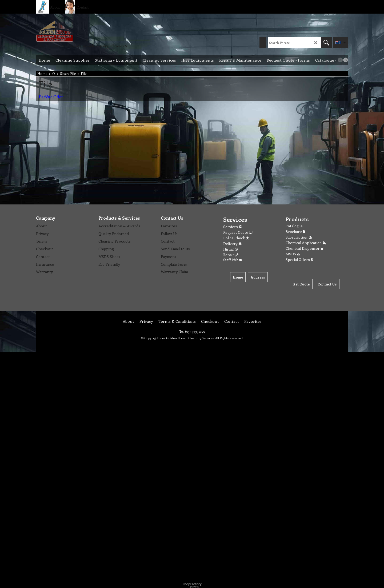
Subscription (299, 237)
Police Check (236, 238)
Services (232, 227)
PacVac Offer (51, 97)
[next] (346, 60)
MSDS (293, 254)
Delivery (232, 243)
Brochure (295, 231)
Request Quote (238, 232)
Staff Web (233, 260)
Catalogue (294, 226)
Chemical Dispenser (305, 248)
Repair (231, 255)
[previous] (340, 60)
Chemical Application (306, 243)
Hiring (231, 249)
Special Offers (299, 259)
